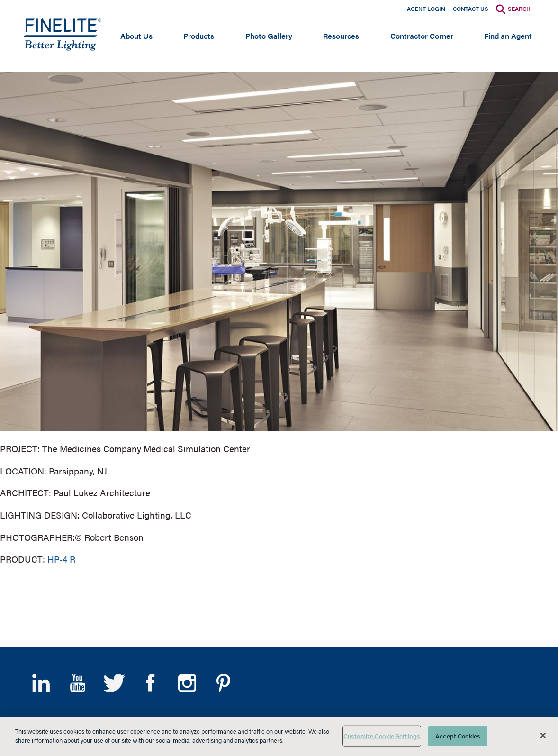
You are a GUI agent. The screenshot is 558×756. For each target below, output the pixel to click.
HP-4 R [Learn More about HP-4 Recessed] (61, 559)
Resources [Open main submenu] (341, 36)
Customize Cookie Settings (382, 736)
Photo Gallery (269, 36)
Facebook (150, 683)
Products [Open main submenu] (199, 36)
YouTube (77, 683)
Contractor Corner (422, 36)
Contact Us (471, 9)
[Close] (543, 735)
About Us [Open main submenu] (136, 36)
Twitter (114, 683)
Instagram (187, 683)
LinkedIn (41, 683)
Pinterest (223, 683)
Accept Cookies (458, 736)
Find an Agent (508, 36)
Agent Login (426, 9)
